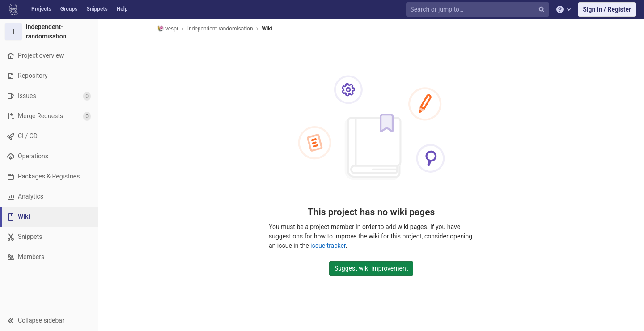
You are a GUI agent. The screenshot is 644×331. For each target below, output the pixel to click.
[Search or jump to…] (479, 10)
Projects (41, 9)
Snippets (97, 9)
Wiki (267, 29)
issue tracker (328, 246)
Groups (69, 9)
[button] (49, 320)
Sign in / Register (607, 9)
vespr (168, 28)
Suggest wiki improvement (371, 268)
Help (122, 9)
